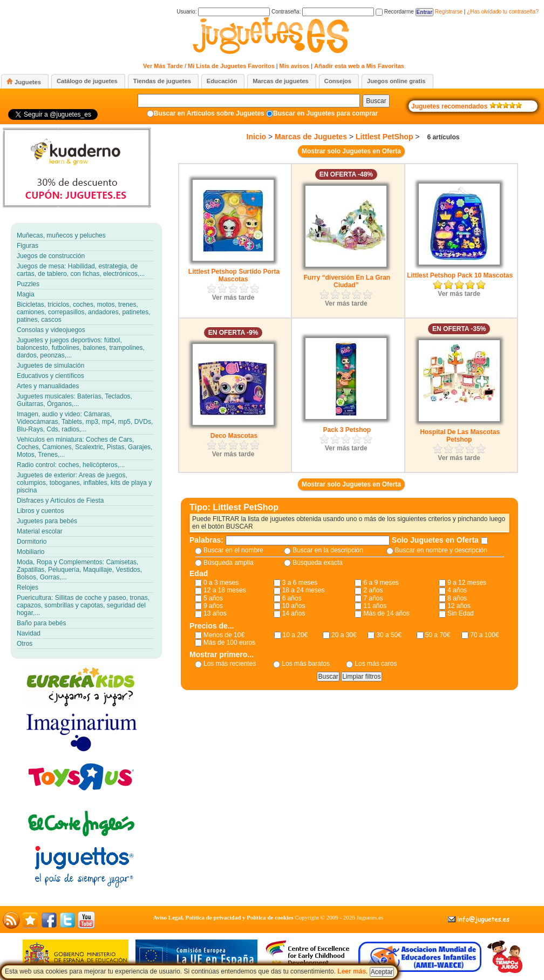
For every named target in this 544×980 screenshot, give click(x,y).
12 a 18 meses (225, 590)
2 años (373, 590)
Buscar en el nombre (233, 550)
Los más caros (376, 664)
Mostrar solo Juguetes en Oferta (351, 151)
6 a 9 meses (381, 583)
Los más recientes (230, 664)
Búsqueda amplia (229, 563)
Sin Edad (461, 613)
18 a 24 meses (304, 590)
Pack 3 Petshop (347, 430)
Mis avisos (295, 66)
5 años (213, 598)
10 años (294, 606)
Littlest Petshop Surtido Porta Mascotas (234, 275)
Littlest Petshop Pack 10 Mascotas (460, 275)
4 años (457, 590)
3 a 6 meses (300, 583)
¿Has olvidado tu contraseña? (503, 12)
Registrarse (449, 12)
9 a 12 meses (467, 583)
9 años (213, 606)
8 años (457, 598)
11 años (375, 606)
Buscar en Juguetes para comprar (325, 113)
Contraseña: (323, 12)
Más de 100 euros (229, 643)
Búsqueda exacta (318, 563)
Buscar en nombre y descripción (441, 550)
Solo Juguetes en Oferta (436, 540)
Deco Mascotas (234, 436)
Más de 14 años (386, 613)
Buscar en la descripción (328, 550)
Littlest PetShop (385, 137)
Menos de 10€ (224, 635)
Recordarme (395, 12)
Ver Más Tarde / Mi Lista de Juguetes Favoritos (209, 66)
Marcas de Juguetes (311, 137)
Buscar (376, 101)
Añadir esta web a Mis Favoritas (359, 66)
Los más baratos (306, 664)
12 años (459, 606)
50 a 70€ (438, 635)
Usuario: (223, 12)
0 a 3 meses (221, 583)
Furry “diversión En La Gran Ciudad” (347, 281)
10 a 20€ (295, 635)
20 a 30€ (344, 635)
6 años (292, 598)
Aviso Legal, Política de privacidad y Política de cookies (223, 917)
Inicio (257, 137)
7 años (373, 598)
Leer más (352, 971)
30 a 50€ (389, 635)
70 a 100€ (484, 635)
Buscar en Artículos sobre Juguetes (209, 113)
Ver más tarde (233, 298)
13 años (215, 613)
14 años (294, 613)
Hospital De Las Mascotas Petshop (460, 436)
